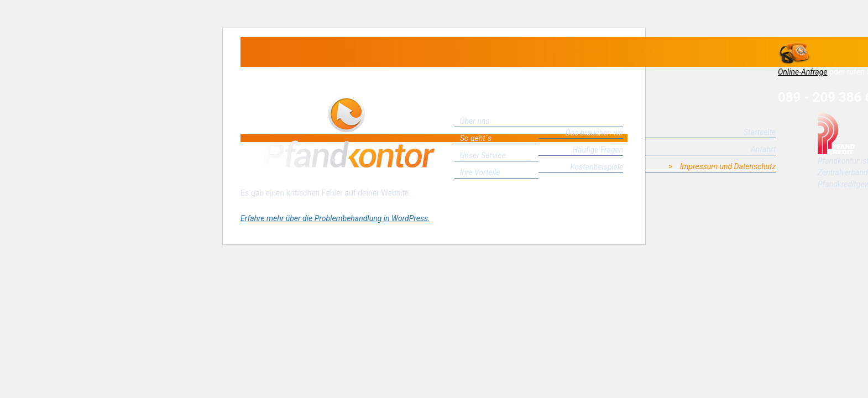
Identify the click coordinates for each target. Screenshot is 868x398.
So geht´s (476, 138)
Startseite (760, 132)
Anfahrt (763, 149)
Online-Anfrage (803, 72)
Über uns (475, 121)
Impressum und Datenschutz (728, 166)
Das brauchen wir (594, 133)
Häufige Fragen (598, 150)
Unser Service (483, 155)
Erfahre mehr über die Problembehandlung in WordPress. (335, 218)
